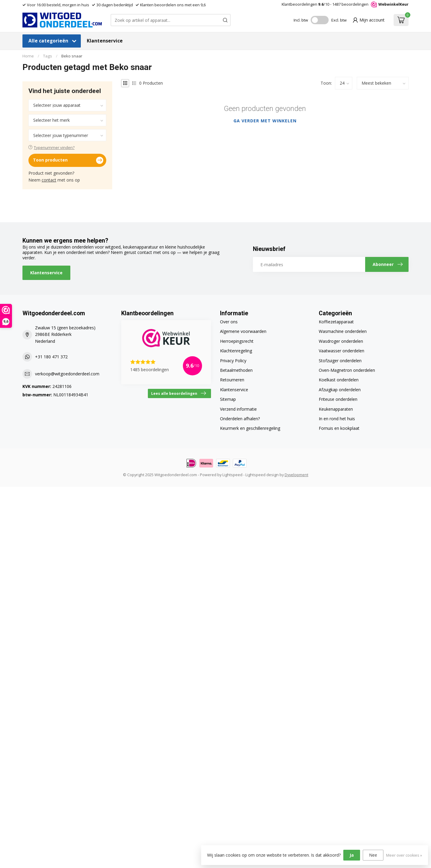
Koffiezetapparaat (336, 322)
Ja (352, 855)
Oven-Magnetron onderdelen (347, 370)
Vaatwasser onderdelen (342, 351)
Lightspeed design (262, 475)
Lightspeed (232, 475)
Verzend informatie (238, 409)
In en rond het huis (337, 419)
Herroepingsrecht (237, 341)
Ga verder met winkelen (265, 121)
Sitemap (228, 399)
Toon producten (68, 160)
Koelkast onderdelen (339, 380)
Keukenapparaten (336, 409)
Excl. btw (339, 20)
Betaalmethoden (236, 370)
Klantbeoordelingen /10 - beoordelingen (345, 4)
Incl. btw (301, 20)
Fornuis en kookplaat (339, 428)
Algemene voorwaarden (243, 331)
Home (28, 56)
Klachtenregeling (236, 351)
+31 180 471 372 (51, 357)
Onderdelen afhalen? (240, 419)
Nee (373, 855)
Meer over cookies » (404, 855)
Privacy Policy (233, 361)
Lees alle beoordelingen (179, 393)
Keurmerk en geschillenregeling (250, 428)
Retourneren (232, 380)
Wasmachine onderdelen (343, 331)
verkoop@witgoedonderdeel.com (67, 374)
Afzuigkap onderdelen (340, 390)
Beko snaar (72, 56)
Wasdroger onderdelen (341, 341)
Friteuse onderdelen (338, 399)
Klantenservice (105, 41)
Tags (48, 56)
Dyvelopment (296, 475)
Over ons (229, 322)
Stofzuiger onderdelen (340, 361)
